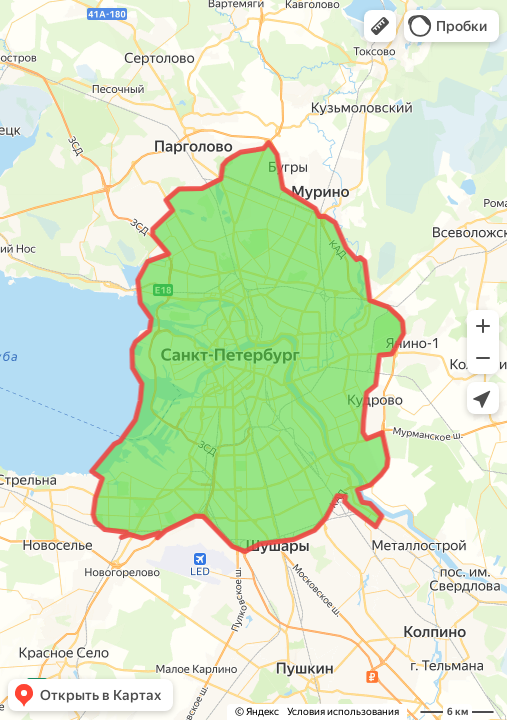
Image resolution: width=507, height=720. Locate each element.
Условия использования (343, 711)
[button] (380, 26)
